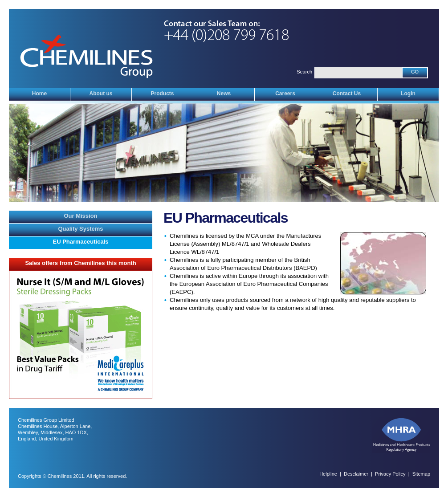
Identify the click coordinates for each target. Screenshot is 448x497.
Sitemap (421, 474)
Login (408, 94)
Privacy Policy (390, 474)
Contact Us (347, 94)
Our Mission (80, 216)
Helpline (328, 474)
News (224, 94)
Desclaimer (356, 474)
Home (39, 94)
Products (162, 94)
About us (101, 94)
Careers (285, 94)
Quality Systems (80, 229)
